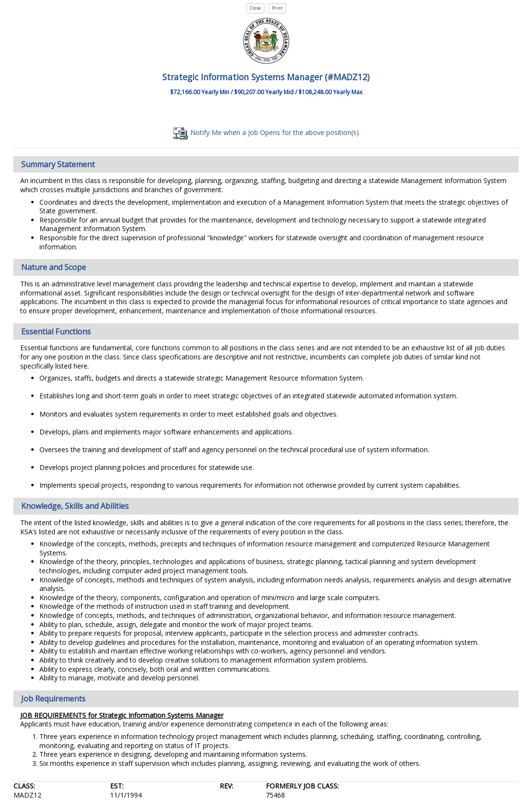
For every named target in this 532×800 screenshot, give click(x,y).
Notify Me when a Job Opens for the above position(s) (266, 132)
